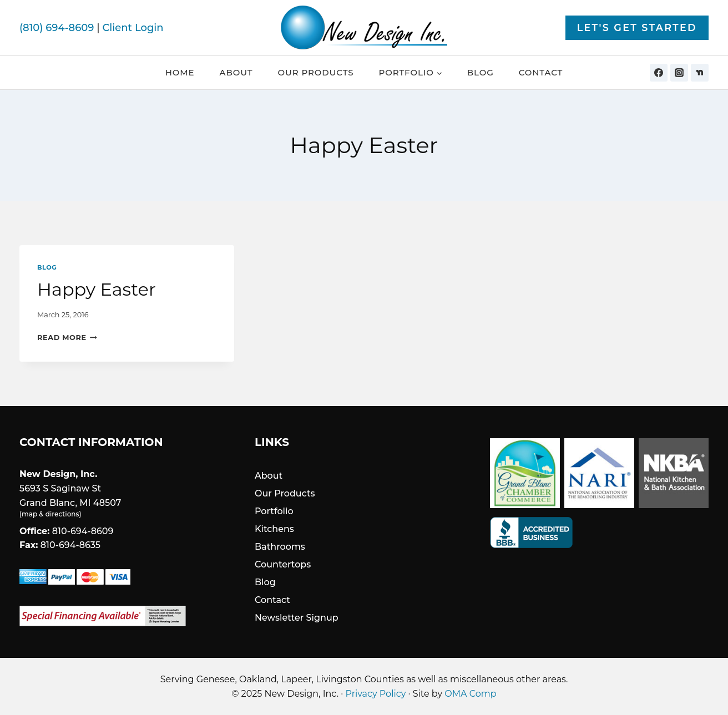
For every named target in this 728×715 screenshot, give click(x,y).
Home (180, 72)
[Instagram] (679, 73)
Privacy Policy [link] (376, 694)
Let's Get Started (637, 27)
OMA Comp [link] (470, 694)
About (236, 72)
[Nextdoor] (700, 73)
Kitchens (274, 529)
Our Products (315, 72)
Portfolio (274, 511)
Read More (67, 338)
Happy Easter (97, 289)
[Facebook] (659, 73)
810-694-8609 (83, 531)
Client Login (133, 28)
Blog (481, 72)
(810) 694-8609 (57, 28)
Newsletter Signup (297, 618)
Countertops (283, 564)
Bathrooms (280, 547)
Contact (541, 72)
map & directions (50, 514)
